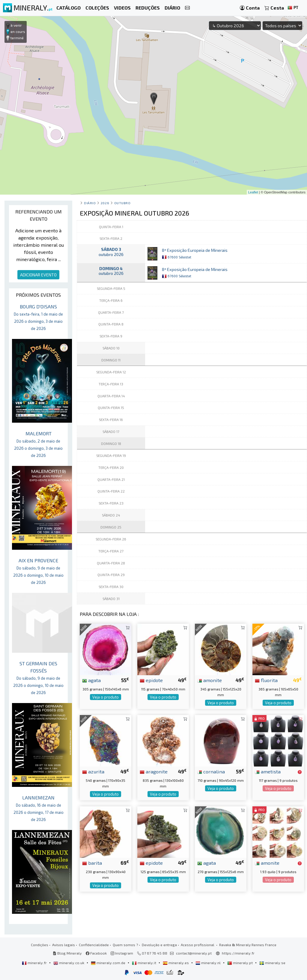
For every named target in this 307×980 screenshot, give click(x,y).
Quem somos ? (125, 945)
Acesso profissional (198, 945)
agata (91, 680)
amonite (210, 680)
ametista (268, 771)
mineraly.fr (35, 963)
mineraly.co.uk (69, 963)
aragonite (154, 771)
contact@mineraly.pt (194, 953)
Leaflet (253, 192)
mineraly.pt (240, 963)
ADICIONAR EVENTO (38, 275)
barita (92, 863)
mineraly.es (176, 963)
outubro (122, 203)
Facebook (96, 953)
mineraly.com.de (109, 963)
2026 (105, 203)
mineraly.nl (209, 963)
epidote (151, 680)
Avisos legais (64, 945)
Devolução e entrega (159, 945)
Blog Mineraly (67, 953)
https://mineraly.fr (238, 953)
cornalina (211, 771)
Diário (90, 203)
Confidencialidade (94, 945)
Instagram (122, 953)
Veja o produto (106, 697)
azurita (93, 771)
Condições (40, 945)
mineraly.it (145, 963)
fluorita (266, 680)
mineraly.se (272, 963)
